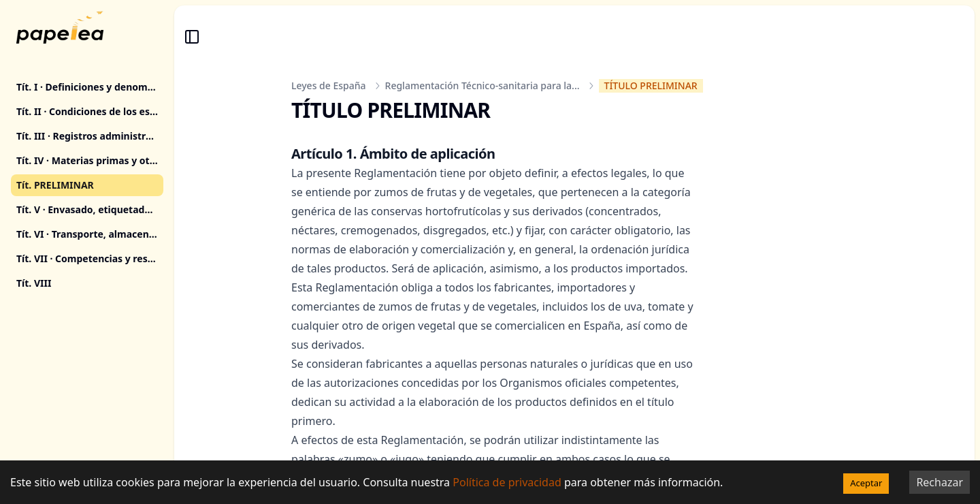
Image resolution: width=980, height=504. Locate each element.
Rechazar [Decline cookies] (940, 482)
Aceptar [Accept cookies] (866, 483)
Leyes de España (329, 85)
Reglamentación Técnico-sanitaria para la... (483, 85)
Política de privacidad (507, 482)
